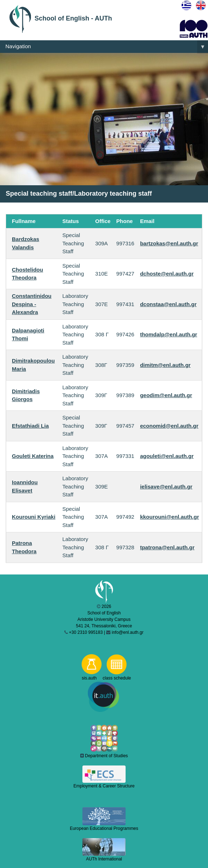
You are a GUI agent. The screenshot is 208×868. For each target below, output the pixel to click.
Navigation (107, 47)
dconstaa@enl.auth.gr (168, 304)
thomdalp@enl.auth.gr (169, 334)
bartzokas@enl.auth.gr (169, 243)
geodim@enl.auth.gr (166, 395)
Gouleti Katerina (33, 456)
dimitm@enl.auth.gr (165, 365)
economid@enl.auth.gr (169, 426)
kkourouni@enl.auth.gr (169, 517)
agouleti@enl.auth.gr (167, 456)
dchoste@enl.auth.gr (167, 274)
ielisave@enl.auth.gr (166, 487)
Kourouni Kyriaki (34, 517)
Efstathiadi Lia (30, 426)
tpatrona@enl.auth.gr (167, 547)
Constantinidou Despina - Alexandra (32, 304)
